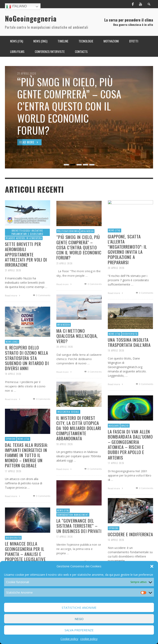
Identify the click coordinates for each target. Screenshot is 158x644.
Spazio (125, 439)
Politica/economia (68, 245)
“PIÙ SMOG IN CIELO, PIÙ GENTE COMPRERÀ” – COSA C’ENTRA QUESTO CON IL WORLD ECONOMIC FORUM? (79, 262)
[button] (152, 566)
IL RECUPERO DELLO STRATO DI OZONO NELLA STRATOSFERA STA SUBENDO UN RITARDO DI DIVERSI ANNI (27, 373)
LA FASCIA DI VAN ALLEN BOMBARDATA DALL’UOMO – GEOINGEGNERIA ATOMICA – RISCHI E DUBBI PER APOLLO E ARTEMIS (130, 459)
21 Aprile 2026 (64, 278)
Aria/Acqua (87, 245)
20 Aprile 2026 (64, 362)
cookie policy (89, 639)
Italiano (16, 7)
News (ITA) (62, 524)
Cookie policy (69, 639)
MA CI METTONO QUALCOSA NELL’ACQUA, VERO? (77, 350)
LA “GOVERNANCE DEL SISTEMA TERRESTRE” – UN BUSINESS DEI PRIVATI (79, 540)
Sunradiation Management (73, 529)
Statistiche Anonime (79, 608)
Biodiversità (13, 552)
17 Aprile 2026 (116, 478)
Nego (79, 619)
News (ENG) (11, 356)
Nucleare (113, 439)
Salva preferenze (79, 630)
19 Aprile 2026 (13, 389)
